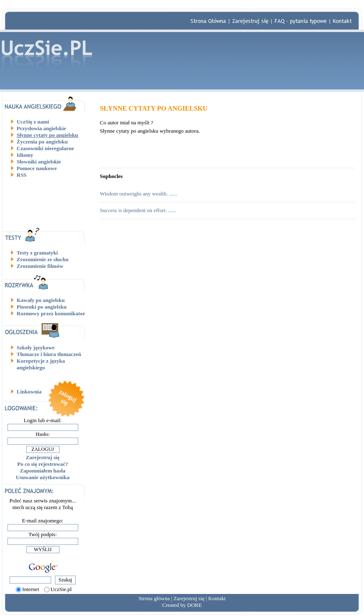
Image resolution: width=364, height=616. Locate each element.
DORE (194, 605)
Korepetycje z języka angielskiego (41, 364)
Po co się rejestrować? (43, 464)
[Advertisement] (46, 203)
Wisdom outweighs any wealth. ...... (139, 194)
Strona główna (154, 598)
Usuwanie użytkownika (43, 477)
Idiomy (25, 155)
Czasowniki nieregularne (45, 148)
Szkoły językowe (36, 348)
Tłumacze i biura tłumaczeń (49, 354)
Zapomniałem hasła (43, 471)
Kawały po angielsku (41, 300)
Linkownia (29, 392)
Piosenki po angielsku (42, 307)
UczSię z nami (33, 122)
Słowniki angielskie (39, 162)
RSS (22, 175)
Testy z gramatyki (37, 253)
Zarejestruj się (43, 457)
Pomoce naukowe (37, 168)
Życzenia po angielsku (42, 142)
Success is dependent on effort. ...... (138, 210)
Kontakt (217, 598)
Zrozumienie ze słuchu (43, 259)
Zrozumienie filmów (40, 266)
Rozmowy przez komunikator (51, 313)
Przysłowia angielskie (41, 128)
